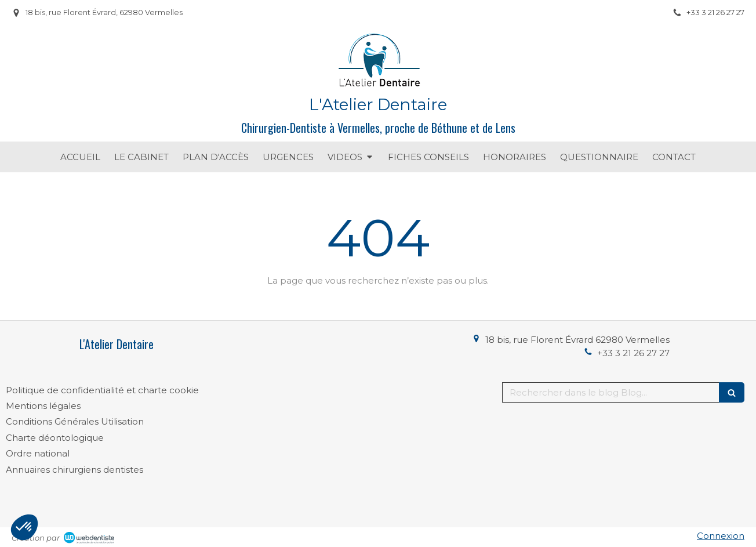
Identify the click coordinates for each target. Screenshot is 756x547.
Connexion (721, 536)
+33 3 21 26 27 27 (633, 353)
